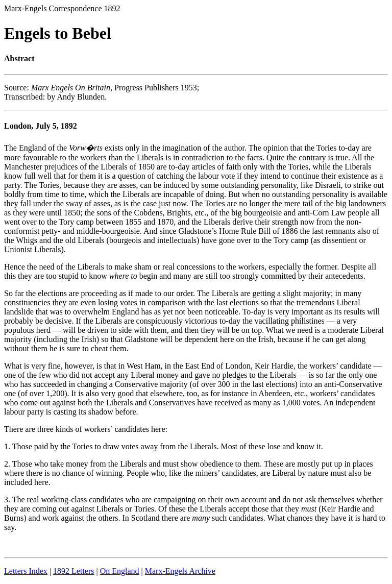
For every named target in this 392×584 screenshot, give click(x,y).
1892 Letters (73, 571)
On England (120, 571)
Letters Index (26, 571)
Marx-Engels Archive (180, 571)
